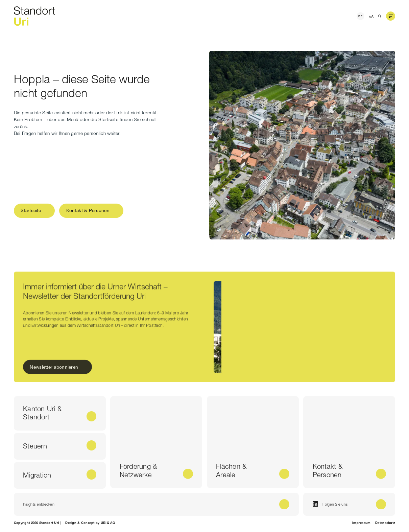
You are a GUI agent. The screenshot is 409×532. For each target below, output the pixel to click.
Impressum (361, 523)
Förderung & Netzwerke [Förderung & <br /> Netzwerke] (138, 470)
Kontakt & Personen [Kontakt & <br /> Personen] (328, 470)
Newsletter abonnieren (54, 368)
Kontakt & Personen (88, 210)
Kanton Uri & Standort (42, 413)
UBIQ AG (108, 523)
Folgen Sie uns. (331, 504)
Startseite (31, 210)
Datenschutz (385, 523)
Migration (37, 475)
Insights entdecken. (39, 504)
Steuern (35, 446)
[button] (391, 16)
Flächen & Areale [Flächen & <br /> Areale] (231, 470)
